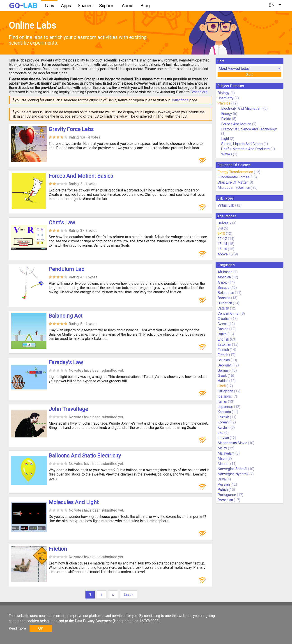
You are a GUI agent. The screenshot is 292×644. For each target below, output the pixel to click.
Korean (223, 422)
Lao (221, 433)
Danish (223, 329)
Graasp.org (199, 92)
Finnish (223, 350)
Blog (145, 6)
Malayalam (226, 453)
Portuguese (227, 495)
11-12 (222, 239)
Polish (223, 490)
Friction (58, 549)
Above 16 (225, 254)
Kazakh (223, 417)
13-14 (222, 244)
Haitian (223, 381)
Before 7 (224, 223)
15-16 (222, 249)
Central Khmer (229, 313)
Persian (224, 484)
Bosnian (224, 298)
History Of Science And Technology (249, 129)
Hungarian (225, 391)
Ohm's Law (62, 223)
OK (41, 628)
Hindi (222, 386)
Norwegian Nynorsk (233, 474)
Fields (226, 119)
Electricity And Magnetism (242, 108)
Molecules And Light (74, 502)
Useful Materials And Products (245, 149)
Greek (222, 376)
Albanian (224, 277)
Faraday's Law (66, 362)
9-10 (221, 233)
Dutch (222, 334)
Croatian (224, 319)
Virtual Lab (226, 205)
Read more (17, 628)
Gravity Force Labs (71, 129)
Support (107, 6)
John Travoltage (68, 409)
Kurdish (224, 427)
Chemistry (226, 98)
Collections (180, 100)
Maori (222, 459)
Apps (66, 6)
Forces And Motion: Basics (81, 176)
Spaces (85, 6)
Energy (227, 114)
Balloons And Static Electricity (85, 456)
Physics (224, 103)
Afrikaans (225, 272)
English (223, 339)
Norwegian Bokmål (232, 469)
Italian (222, 402)
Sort (249, 75)
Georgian (225, 365)
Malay (222, 448)
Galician (224, 360)
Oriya (222, 479)
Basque (224, 288)
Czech (223, 324)
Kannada (224, 412)
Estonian (224, 345)
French (223, 355)
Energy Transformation (235, 172)
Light (225, 139)
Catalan (223, 308)
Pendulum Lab (67, 269)
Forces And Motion (236, 124)
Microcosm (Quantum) (235, 188)
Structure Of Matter (233, 182)
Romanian (225, 500)
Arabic (223, 282)
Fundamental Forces (234, 177)
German (224, 370)
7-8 (220, 228)
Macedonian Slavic (232, 443)
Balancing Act (66, 316)
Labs (49, 6)
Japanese (225, 407)
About (128, 6)
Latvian (223, 438)
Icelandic (225, 396)
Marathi (223, 464)
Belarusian (226, 293)
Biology (224, 93)
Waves (227, 154)
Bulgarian (225, 303)
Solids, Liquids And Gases (242, 144)
